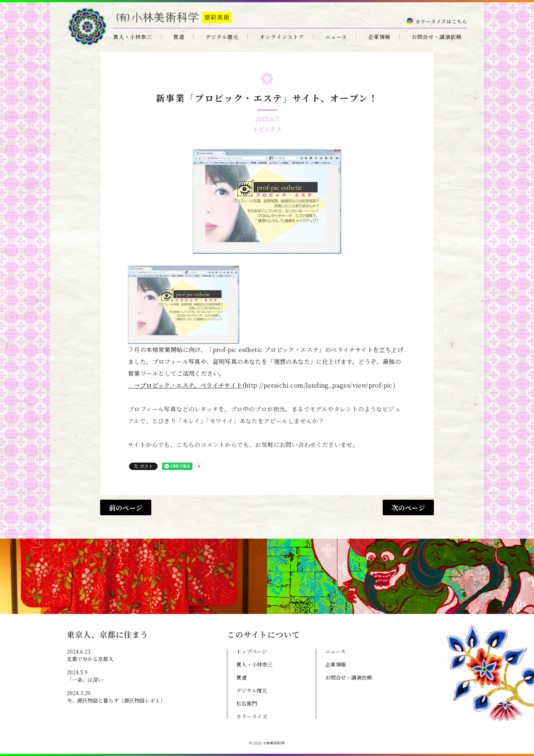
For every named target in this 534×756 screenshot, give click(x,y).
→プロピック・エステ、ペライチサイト (185, 385)
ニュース (336, 37)
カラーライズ (252, 716)
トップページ (252, 651)
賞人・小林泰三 (133, 37)
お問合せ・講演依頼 (437, 37)
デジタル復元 (222, 37)
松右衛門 (247, 703)
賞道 (179, 37)
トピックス (267, 129)
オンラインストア (282, 37)
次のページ (408, 507)
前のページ (126, 507)
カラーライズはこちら (441, 21)
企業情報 (379, 37)
